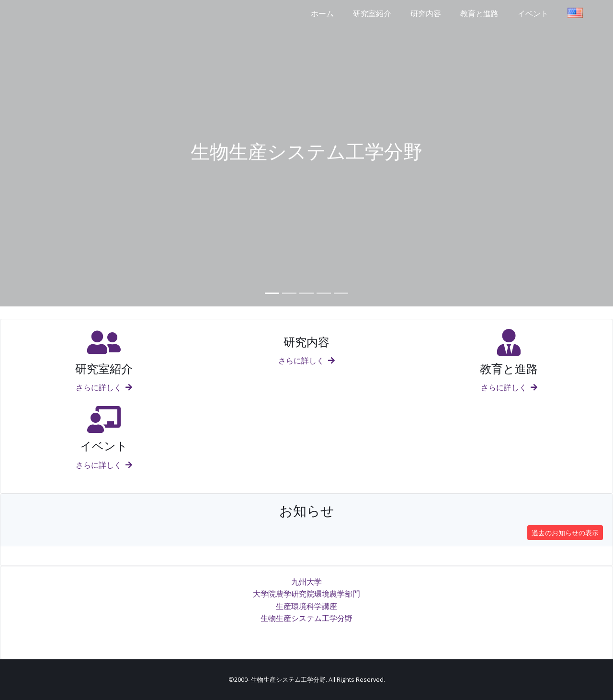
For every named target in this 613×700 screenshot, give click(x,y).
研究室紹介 (372, 13)
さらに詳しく (104, 387)
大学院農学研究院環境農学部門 (306, 594)
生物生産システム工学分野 (306, 618)
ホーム (322, 13)
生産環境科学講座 (306, 606)
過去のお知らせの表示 (565, 533)
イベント (533, 13)
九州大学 (306, 582)
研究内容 (426, 13)
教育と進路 (479, 13)
